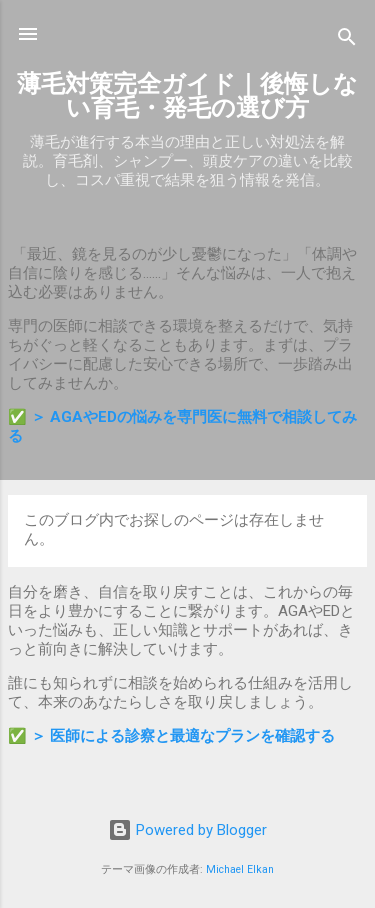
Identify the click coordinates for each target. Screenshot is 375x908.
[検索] (347, 40)
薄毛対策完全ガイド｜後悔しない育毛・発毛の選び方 (187, 96)
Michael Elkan (240, 869)
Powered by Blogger (187, 830)
